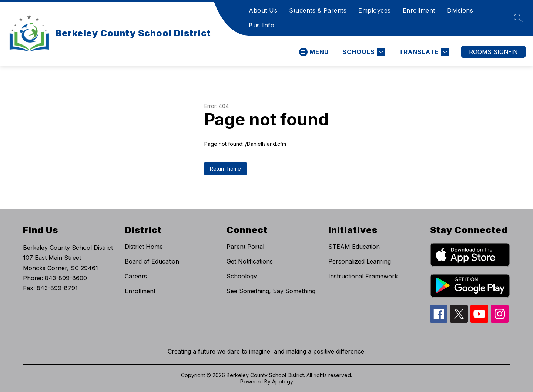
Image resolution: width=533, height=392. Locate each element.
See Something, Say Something (271, 291)
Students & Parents (318, 10)
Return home (225, 169)
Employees (375, 10)
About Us (263, 10)
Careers (136, 276)
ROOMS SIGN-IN (493, 52)
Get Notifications (250, 261)
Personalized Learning (360, 261)
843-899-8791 (57, 288)
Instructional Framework (363, 276)
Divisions (460, 10)
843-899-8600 (66, 278)
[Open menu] (314, 52)
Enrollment (419, 10)
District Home (144, 247)
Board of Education (152, 261)
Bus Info (262, 25)
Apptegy (283, 381)
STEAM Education (354, 247)
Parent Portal (245, 247)
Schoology (242, 276)
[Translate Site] (423, 52)
